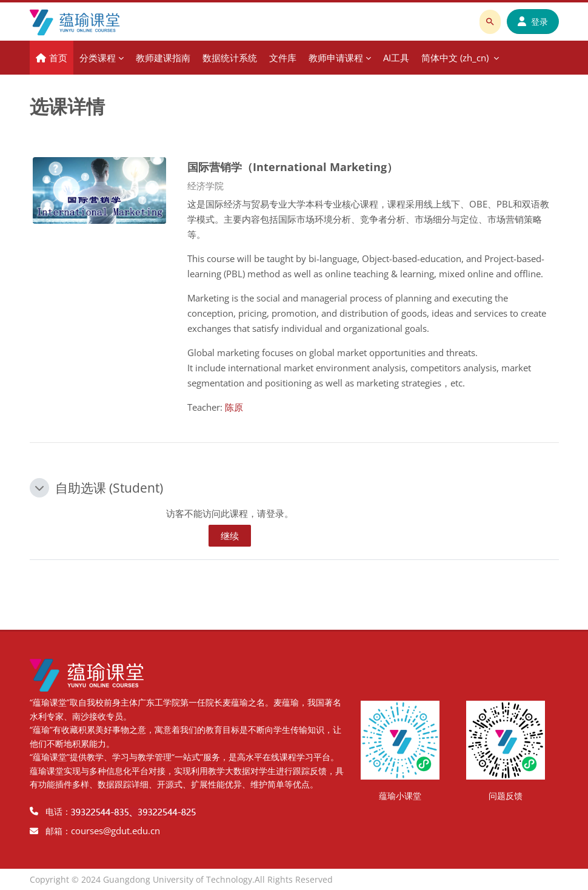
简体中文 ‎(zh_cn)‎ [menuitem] (455, 58)
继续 (230, 536)
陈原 (234, 407)
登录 (533, 22)
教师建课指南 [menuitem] (163, 58)
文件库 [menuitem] (283, 58)
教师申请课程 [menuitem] (336, 58)
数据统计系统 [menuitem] (230, 58)
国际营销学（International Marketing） (292, 167)
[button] (39, 488)
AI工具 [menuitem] (396, 58)
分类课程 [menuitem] (98, 58)
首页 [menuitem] (58, 58)
